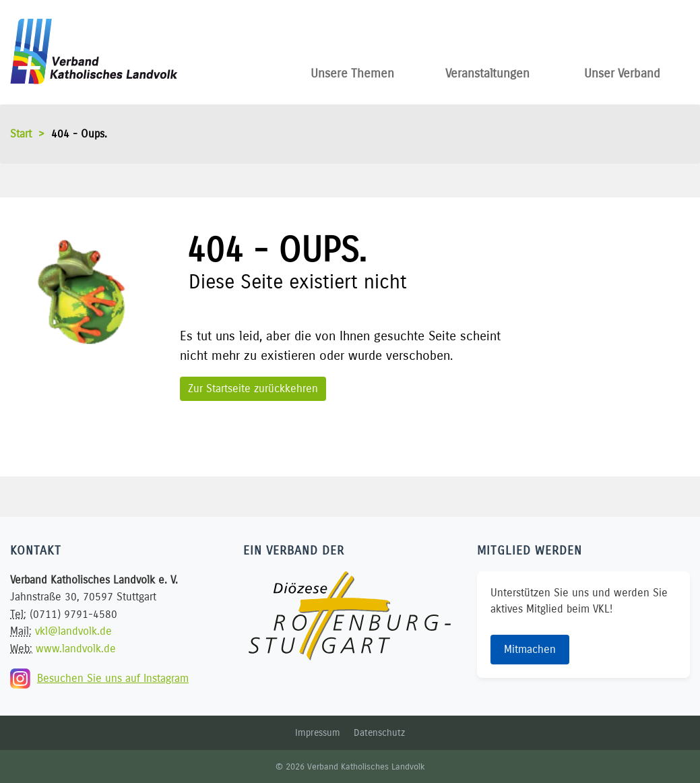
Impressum (318, 733)
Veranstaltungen (487, 71)
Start (21, 134)
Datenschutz (379, 733)
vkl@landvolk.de (73, 631)
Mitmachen (530, 649)
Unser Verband (622, 71)
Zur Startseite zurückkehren (253, 388)
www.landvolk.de (76, 649)
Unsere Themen (352, 71)
